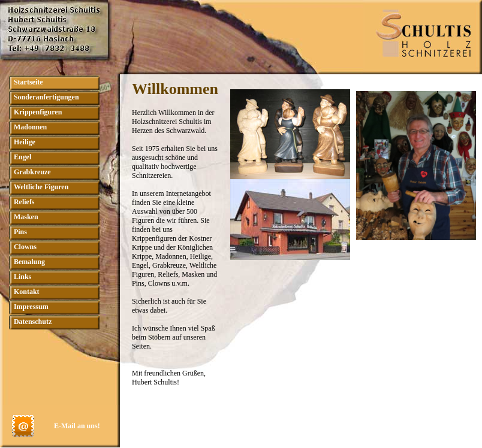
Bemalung (29, 262)
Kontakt (27, 292)
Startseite (28, 82)
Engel (22, 157)
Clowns (25, 247)
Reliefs (24, 202)
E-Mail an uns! (77, 426)
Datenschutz (33, 322)
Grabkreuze (32, 172)
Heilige (25, 142)
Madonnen (30, 127)
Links (22, 277)
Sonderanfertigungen (46, 97)
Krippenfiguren (38, 112)
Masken (26, 217)
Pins (20, 232)
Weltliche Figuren (41, 187)
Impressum (31, 307)
